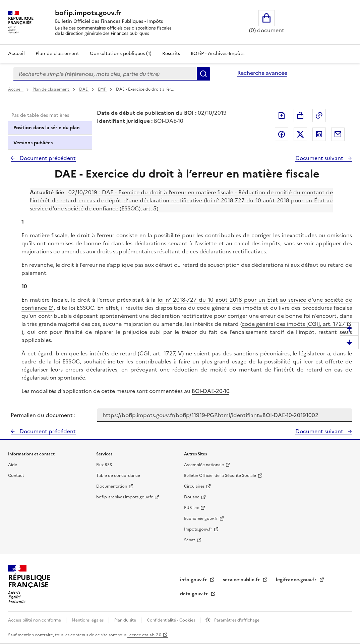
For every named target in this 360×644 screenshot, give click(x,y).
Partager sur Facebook (282, 134)
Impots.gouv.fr (198, 529)
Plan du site (126, 620)
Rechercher (203, 74)
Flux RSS (104, 465)
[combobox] (105, 74)
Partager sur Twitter (300, 134)
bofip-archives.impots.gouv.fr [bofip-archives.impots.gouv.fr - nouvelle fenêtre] (125, 497)
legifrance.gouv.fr (297, 580)
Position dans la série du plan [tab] (47, 128)
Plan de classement (51, 89)
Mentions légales (88, 620)
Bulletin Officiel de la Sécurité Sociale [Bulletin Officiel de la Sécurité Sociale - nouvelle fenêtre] (220, 476)
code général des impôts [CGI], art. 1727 (293, 324)
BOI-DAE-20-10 (211, 391)
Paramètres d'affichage (236, 620)
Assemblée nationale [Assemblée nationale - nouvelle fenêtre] (204, 465)
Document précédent (47, 158)
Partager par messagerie (338, 134)
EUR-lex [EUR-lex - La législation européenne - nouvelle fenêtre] (191, 508)
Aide (13, 465)
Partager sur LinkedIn (319, 134)
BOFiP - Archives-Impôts (218, 54)
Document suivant (320, 158)
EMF (102, 89)
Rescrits (171, 54)
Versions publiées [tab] (33, 143)
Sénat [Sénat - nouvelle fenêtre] (190, 540)
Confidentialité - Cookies (171, 620)
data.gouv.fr (195, 594)
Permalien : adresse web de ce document (319, 115)
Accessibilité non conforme (35, 620)
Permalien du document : (43, 415)
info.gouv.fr (194, 580)
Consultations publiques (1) (121, 54)
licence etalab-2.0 (144, 635)
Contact (16, 476)
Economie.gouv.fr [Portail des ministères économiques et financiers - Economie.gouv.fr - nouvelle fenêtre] (201, 518)
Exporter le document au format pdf (282, 115)
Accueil (16, 54)
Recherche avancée (262, 73)
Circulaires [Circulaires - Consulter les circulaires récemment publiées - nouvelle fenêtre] (194, 486)
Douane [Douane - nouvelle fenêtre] (192, 497)
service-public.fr (242, 580)
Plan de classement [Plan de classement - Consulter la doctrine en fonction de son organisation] (57, 54)
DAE (84, 89)
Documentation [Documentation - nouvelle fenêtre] (112, 486)
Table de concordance (118, 476)
